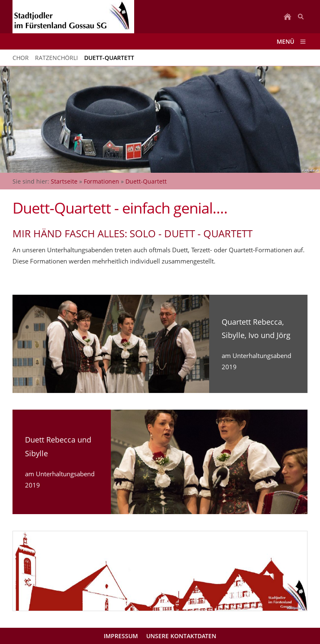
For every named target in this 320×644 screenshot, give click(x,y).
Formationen (101, 181)
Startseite (64, 181)
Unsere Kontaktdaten (181, 636)
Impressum (121, 636)
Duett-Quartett (146, 181)
